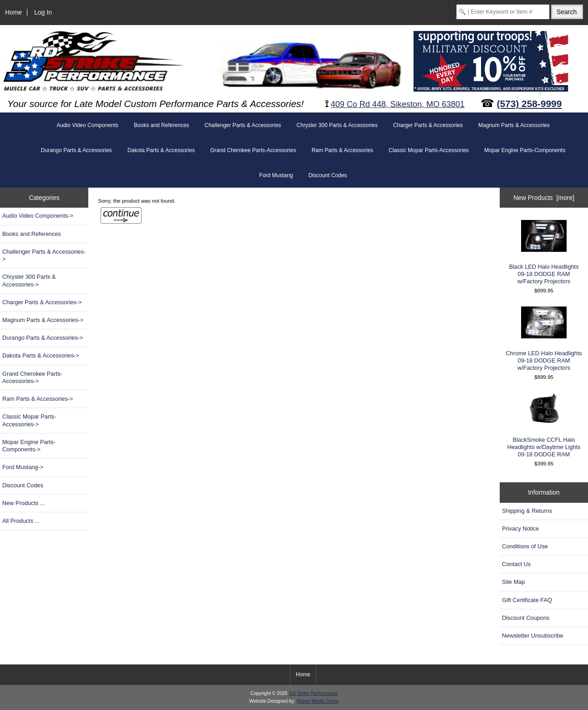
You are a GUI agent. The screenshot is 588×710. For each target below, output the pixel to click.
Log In (43, 12)
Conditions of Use (525, 546)
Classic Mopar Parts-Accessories (429, 150)
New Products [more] (544, 198)
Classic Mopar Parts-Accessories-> (29, 420)
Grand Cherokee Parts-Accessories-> (32, 377)
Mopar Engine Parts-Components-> (29, 446)
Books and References (161, 125)
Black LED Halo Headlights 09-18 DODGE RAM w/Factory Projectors (544, 252)
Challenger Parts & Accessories (243, 125)
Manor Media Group (318, 701)
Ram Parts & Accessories (342, 150)
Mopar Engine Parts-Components (525, 150)
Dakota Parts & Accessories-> (41, 355)
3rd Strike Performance (313, 693)
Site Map (513, 582)
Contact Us (516, 564)
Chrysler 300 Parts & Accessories (337, 125)
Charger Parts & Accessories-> (42, 302)
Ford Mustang (276, 175)
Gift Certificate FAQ (527, 600)
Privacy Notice (520, 529)
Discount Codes (328, 175)
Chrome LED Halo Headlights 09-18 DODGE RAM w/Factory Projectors (544, 339)
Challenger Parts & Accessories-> (44, 255)
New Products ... (24, 503)
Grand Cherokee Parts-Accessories (253, 150)
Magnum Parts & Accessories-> (43, 320)
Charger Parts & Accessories (428, 125)
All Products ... (21, 521)
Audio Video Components (87, 125)
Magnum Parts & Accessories (514, 125)
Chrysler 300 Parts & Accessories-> (29, 280)
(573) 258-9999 (530, 104)
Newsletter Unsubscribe (533, 636)
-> (38, 399)
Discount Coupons (526, 618)
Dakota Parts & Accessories (161, 150)
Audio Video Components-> (38, 216)
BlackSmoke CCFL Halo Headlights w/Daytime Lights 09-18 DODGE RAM (544, 425)
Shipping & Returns (527, 511)
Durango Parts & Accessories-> (43, 338)
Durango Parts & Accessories (76, 150)
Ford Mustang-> (23, 467)
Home (13, 12)
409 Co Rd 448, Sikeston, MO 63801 (398, 104)
